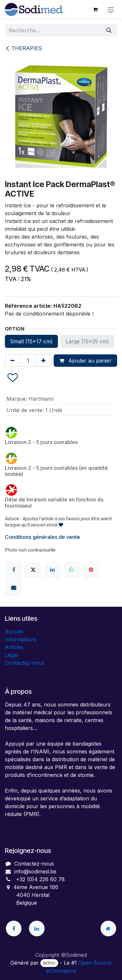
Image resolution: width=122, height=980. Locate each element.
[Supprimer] (13, 361)
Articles (14, 647)
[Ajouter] (43, 361)
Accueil (14, 631)
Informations (21, 639)
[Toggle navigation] (111, 9)
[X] (33, 570)
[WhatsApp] (72, 570)
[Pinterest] (91, 570)
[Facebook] (14, 570)
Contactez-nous (25, 663)
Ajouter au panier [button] (85, 361)
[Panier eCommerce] (95, 9)
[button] (13, 378)
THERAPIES (23, 48)
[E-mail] (14, 587)
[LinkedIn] (52, 570)
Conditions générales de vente (42, 537)
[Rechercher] (109, 30)
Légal (11, 655)
